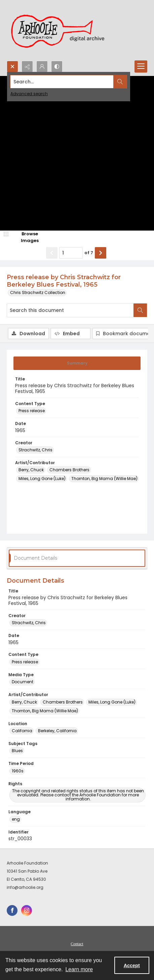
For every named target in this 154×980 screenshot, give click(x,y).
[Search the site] (62, 82)
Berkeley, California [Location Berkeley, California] (57, 731)
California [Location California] (22, 731)
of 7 (89, 253)
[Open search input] (12, 67)
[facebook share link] (12, 910)
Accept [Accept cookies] (132, 965)
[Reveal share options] (27, 67)
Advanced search (29, 94)
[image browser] (25, 237)
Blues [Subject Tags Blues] (17, 751)
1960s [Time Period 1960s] (18, 771)
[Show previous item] (52, 253)
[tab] (77, 363)
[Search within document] (140, 310)
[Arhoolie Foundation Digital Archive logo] (61, 30)
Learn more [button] (79, 969)
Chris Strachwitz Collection (38, 293)
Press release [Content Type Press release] (32, 411)
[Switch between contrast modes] (57, 67)
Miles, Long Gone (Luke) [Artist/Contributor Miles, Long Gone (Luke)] (42, 479)
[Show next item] (101, 253)
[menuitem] (77, 944)
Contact (77, 944)
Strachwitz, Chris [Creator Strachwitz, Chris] (35, 450)
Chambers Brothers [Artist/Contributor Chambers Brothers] (69, 470)
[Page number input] (71, 253)
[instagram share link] (27, 910)
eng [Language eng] (16, 819)
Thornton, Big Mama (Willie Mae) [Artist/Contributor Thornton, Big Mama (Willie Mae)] (104, 479)
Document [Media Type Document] (23, 682)
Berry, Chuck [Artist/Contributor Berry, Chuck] (31, 470)
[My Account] (42, 67)
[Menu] (141, 67)
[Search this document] (70, 310)
